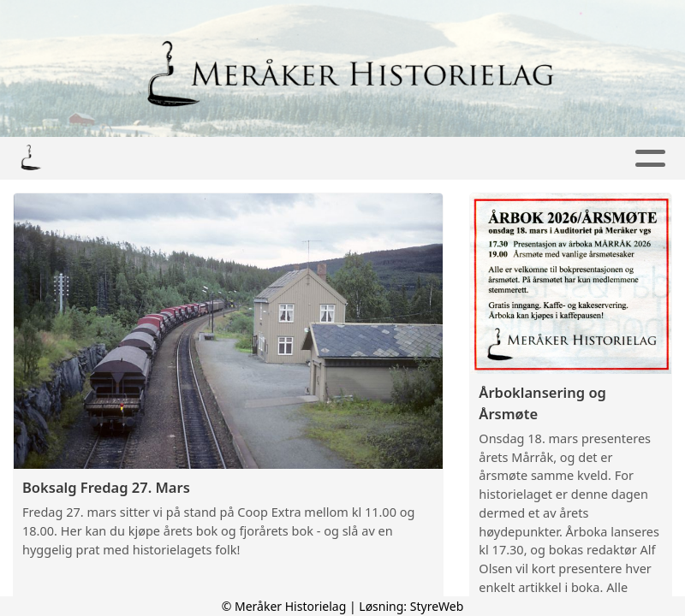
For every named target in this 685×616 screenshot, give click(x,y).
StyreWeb (437, 606)
